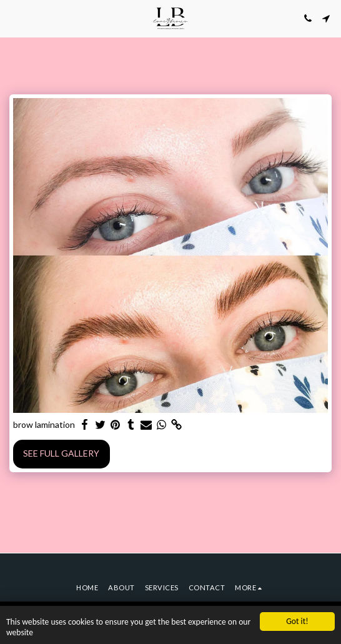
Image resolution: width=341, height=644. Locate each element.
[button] (14, 18)
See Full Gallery (61, 453)
